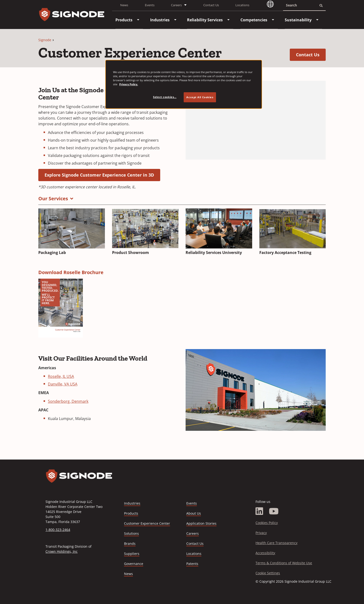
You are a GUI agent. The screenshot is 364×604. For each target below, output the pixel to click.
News (124, 5)
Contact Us (211, 5)
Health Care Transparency (276, 543)
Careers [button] (176, 5)
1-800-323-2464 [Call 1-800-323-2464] (58, 530)
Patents (192, 564)
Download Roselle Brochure (71, 272)
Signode (45, 40)
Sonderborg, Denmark (68, 401)
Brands (130, 544)
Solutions (131, 533)
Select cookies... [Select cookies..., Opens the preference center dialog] (165, 97)
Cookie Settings (268, 573)
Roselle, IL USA (61, 376)
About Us (194, 513)
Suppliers (132, 554)
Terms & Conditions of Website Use (284, 563)
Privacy (261, 533)
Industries (132, 503)
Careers (193, 534)
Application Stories (201, 523)
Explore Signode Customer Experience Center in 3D (102, 175)
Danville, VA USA (63, 384)
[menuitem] (124, 20)
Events (150, 5)
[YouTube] (274, 511)
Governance (134, 564)
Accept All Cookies (200, 97)
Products (131, 513)
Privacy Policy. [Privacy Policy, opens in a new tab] (129, 84)
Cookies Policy (267, 523)
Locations (242, 5)
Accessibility (265, 553)
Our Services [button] (53, 198)
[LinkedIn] (259, 511)
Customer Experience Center (147, 523)
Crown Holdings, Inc (62, 551)
